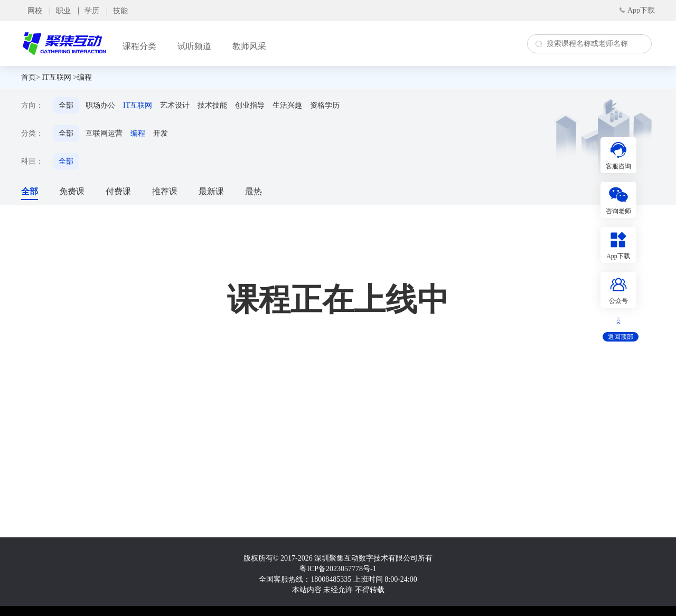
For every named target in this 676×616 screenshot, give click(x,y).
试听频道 (194, 46)
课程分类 (139, 46)
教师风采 (249, 46)
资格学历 (325, 105)
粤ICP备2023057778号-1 (338, 569)
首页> (31, 77)
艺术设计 (175, 105)
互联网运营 (104, 133)
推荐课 (165, 191)
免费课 (72, 191)
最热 (253, 191)
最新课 (211, 191)
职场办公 (100, 105)
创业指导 (250, 105)
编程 (138, 133)
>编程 (82, 77)
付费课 (118, 191)
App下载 (641, 10)
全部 (66, 105)
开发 (161, 133)
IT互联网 (56, 77)
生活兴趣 (287, 105)
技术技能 (212, 105)
